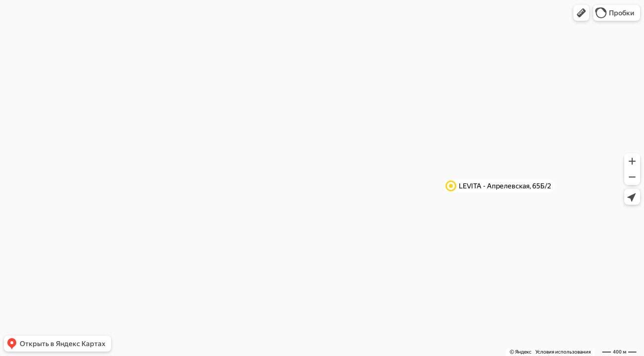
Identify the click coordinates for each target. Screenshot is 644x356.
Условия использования (563, 352)
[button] (581, 13)
